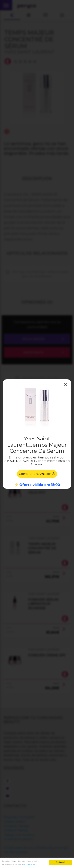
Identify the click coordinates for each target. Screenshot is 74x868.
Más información (28, 864)
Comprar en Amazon (37, 474)
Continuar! (60, 862)
